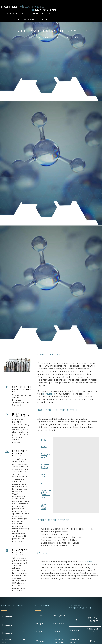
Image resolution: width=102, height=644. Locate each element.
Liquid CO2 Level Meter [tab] (44, 507)
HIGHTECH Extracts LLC (23, 7)
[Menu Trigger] (94, 5)
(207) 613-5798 (46, 10)
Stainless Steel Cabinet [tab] (45, 466)
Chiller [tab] (44, 440)
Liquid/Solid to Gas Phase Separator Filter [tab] (46, 494)
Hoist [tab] (43, 483)
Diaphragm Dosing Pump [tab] (46, 456)
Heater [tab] (44, 447)
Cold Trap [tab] (43, 476)
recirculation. (49, 394)
